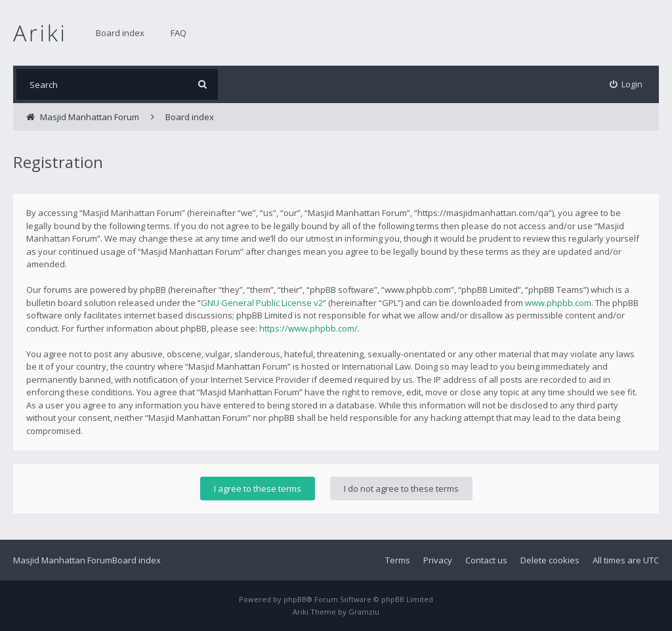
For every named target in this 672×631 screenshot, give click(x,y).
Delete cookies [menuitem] (550, 560)
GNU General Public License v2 (262, 303)
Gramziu (364, 612)
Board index (120, 33)
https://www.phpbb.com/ (308, 328)
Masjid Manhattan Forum (63, 560)
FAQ (178, 33)
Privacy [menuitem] (438, 560)
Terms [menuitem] (398, 560)
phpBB (295, 599)
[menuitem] (626, 84)
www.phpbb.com (558, 303)
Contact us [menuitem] (486, 560)
